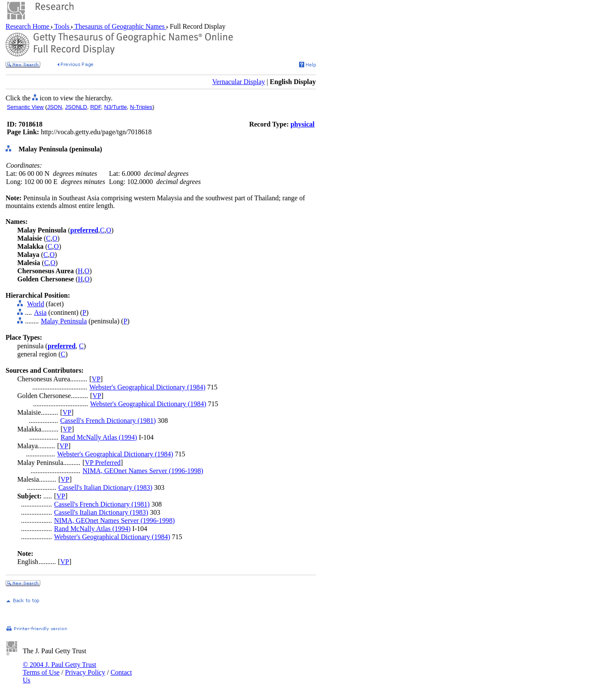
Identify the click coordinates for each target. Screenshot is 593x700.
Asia (40, 312)
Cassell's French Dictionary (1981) (108, 421)
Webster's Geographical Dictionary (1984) (147, 387)
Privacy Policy (85, 672)
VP (96, 379)
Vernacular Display (239, 82)
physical (303, 124)
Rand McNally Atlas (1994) (99, 437)
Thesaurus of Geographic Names (120, 26)
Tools (62, 26)
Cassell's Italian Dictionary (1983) (105, 487)
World (36, 304)
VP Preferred (103, 463)
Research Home (28, 26)
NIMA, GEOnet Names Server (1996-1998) (143, 471)
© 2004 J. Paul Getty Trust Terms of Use (59, 668)
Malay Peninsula (64, 321)
